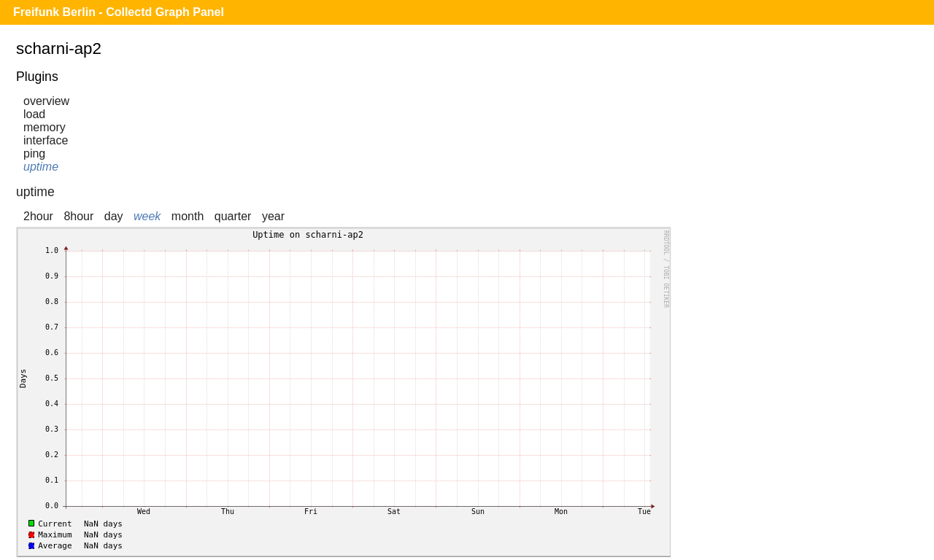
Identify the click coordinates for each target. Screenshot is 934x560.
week (147, 216)
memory (45, 127)
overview (46, 101)
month (188, 216)
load (34, 114)
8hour (78, 216)
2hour (38, 216)
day (114, 216)
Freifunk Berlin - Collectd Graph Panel (119, 12)
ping (34, 153)
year (273, 216)
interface (46, 140)
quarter (233, 216)
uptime (41, 167)
